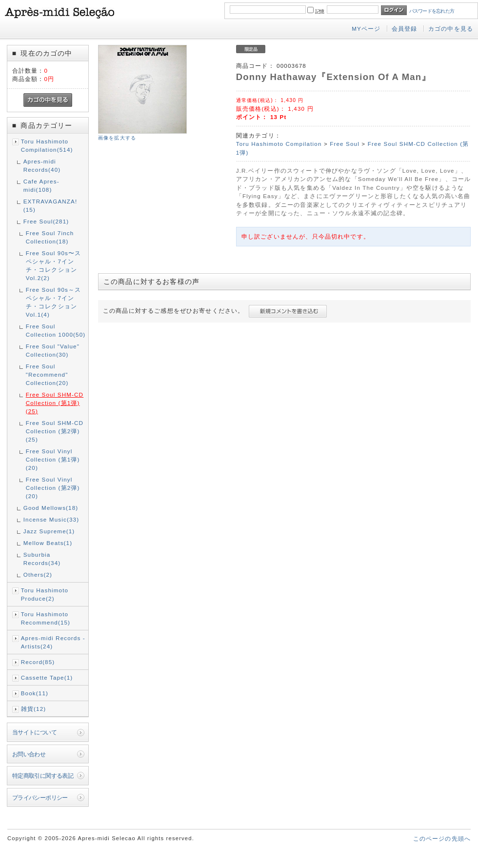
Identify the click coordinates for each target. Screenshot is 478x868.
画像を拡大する (117, 138)
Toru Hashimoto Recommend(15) (46, 618)
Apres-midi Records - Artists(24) (53, 642)
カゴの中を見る (451, 29)
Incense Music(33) (51, 519)
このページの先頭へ (442, 838)
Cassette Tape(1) (47, 677)
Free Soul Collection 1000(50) (56, 330)
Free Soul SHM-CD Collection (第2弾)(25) (55, 431)
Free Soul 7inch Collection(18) (50, 237)
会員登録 (405, 29)
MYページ (366, 29)
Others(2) (38, 575)
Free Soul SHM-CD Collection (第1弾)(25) (55, 403)
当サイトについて (34, 732)
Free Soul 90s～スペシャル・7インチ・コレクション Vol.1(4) (54, 302)
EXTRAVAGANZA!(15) (50, 205)
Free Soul (345, 144)
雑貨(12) (34, 709)
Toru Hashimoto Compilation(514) (47, 145)
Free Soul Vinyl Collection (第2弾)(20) (53, 488)
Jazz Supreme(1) (49, 531)
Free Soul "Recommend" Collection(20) (47, 374)
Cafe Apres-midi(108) (41, 185)
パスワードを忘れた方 (432, 11)
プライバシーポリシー (40, 797)
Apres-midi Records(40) (42, 165)
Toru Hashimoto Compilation (279, 144)
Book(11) (35, 693)
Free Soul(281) (46, 221)
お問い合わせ (29, 754)
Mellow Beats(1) (48, 543)
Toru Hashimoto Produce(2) (45, 594)
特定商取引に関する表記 (43, 776)
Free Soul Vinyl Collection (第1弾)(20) (53, 459)
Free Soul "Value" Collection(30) (53, 350)
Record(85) (38, 662)
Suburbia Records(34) (42, 559)
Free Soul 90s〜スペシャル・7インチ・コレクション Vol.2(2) (54, 265)
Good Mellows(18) (51, 508)
